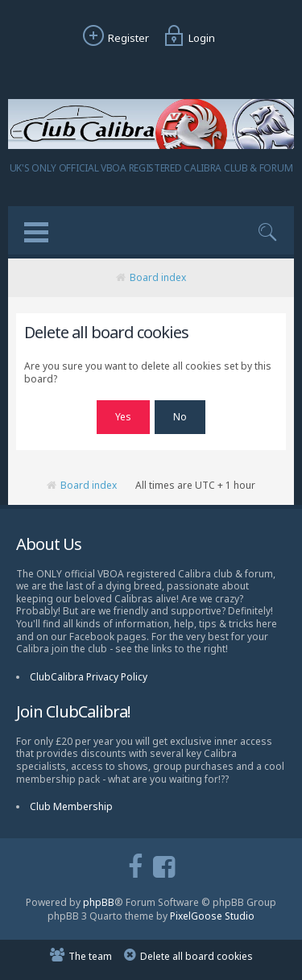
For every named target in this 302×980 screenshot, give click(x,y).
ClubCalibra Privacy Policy (89, 677)
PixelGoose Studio (212, 916)
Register (114, 38)
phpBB (99, 902)
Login (187, 38)
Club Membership (71, 806)
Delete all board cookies (197, 956)
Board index (158, 277)
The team (90, 956)
